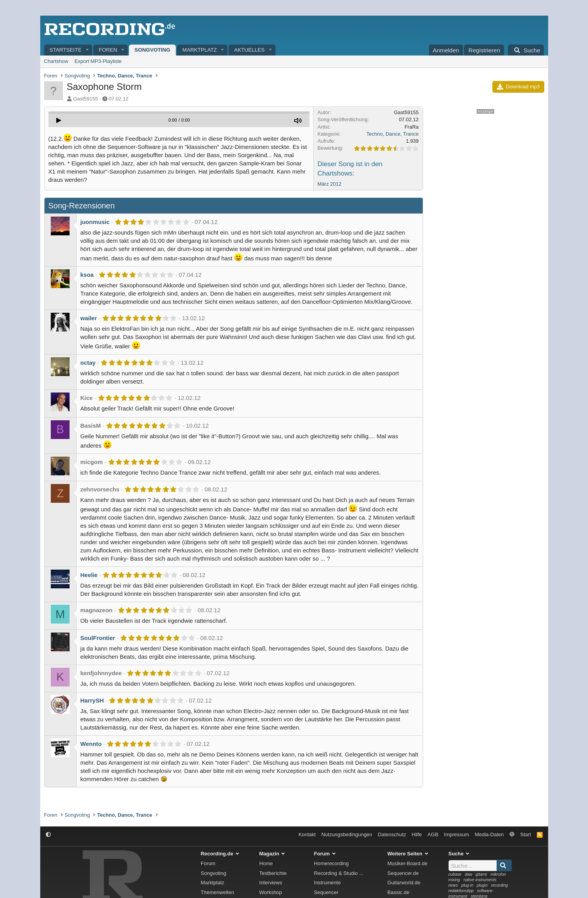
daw (469, 874)
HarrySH (92, 700)
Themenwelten (217, 892)
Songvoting (152, 50)
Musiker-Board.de (408, 863)
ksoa (87, 275)
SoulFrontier (98, 638)
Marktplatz (200, 50)
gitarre (481, 874)
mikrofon (498, 874)
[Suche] (526, 50)
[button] (87, 50)
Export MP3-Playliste (98, 61)
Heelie (89, 575)
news (453, 885)
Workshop (271, 892)
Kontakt (307, 834)
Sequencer (326, 892)
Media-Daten (489, 834)
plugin (482, 885)
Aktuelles (249, 50)
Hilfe (417, 834)
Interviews (271, 883)
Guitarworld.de (404, 883)
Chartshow (56, 61)
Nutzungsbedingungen (347, 834)
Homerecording (332, 863)
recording (500, 885)
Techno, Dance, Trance (393, 134)
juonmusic (95, 222)
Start (526, 834)
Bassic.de (399, 892)
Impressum (456, 834)
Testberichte (273, 873)
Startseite (66, 50)
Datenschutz (392, 834)
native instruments (480, 880)
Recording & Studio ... (339, 873)
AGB (433, 834)
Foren (108, 50)
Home (266, 863)
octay (88, 363)
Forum (208, 863)
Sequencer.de (403, 873)
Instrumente (328, 883)
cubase (455, 874)
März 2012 (330, 184)
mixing (454, 880)
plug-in (467, 885)
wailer (89, 318)
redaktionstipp (461, 891)
